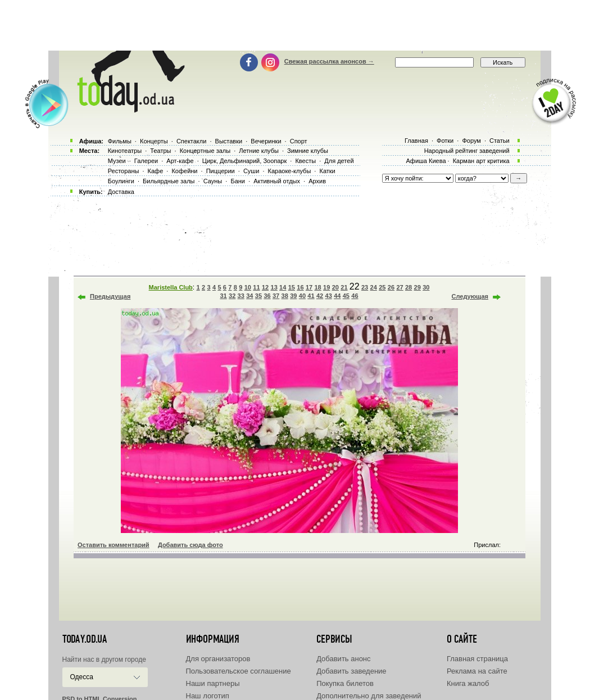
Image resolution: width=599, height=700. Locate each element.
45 (346, 296)
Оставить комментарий (114, 545)
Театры (160, 151)
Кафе (156, 171)
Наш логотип (208, 696)
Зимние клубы (308, 151)
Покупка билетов (345, 683)
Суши (251, 171)
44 (337, 296)
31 (223, 296)
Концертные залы (205, 151)
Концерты (154, 141)
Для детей (339, 161)
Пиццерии (221, 171)
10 (248, 287)
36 (267, 296)
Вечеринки (266, 141)
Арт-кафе (180, 161)
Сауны (213, 181)
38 (285, 296)
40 (302, 296)
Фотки (445, 141)
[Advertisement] (299, 25)
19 (326, 287)
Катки (327, 171)
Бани (238, 181)
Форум (471, 141)
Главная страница (477, 659)
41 (311, 296)
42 (320, 296)
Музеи (117, 161)
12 (265, 287)
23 (365, 287)
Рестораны (124, 171)
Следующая (470, 296)
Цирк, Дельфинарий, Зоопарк (244, 161)
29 (418, 287)
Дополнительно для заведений (369, 696)
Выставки (229, 141)
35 (258, 296)
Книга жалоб (468, 683)
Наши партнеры (213, 683)
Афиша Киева (426, 161)
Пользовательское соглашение (239, 671)
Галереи (146, 161)
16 (300, 287)
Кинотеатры (125, 151)
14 (283, 287)
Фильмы (120, 141)
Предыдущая (110, 296)
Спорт (299, 141)
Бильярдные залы (169, 181)
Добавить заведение (351, 671)
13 (274, 287)
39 (293, 296)
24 (374, 287)
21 (344, 287)
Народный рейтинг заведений (467, 151)
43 (329, 296)
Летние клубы (259, 151)
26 (391, 287)
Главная (416, 141)
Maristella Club (171, 287)
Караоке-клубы (290, 171)
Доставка (121, 192)
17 (309, 287)
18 (317, 287)
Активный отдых (277, 181)
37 (276, 296)
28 (409, 287)
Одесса (82, 677)
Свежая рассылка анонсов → (329, 61)
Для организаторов (218, 659)
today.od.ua (85, 639)
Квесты (305, 161)
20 (335, 287)
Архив (317, 181)
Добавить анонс (343, 659)
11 (256, 287)
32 (232, 296)
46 (355, 296)
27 (400, 287)
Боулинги (121, 181)
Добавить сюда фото (190, 545)
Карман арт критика (481, 161)
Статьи (500, 141)
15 (292, 287)
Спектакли (192, 141)
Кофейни (184, 171)
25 (382, 287)
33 (241, 296)
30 (426, 287)
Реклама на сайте (477, 671)
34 (249, 296)
